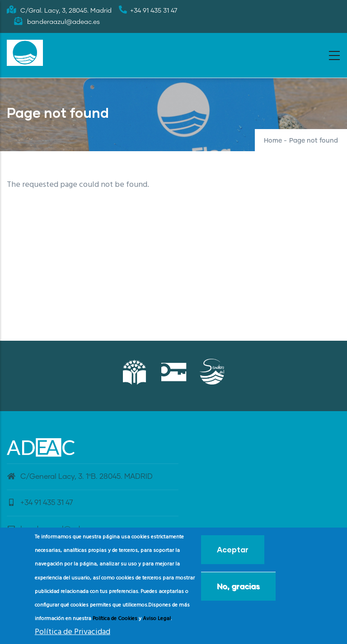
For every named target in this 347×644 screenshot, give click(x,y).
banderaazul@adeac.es (54, 529)
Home (273, 141)
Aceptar (233, 552)
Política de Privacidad (73, 634)
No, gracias (238, 588)
